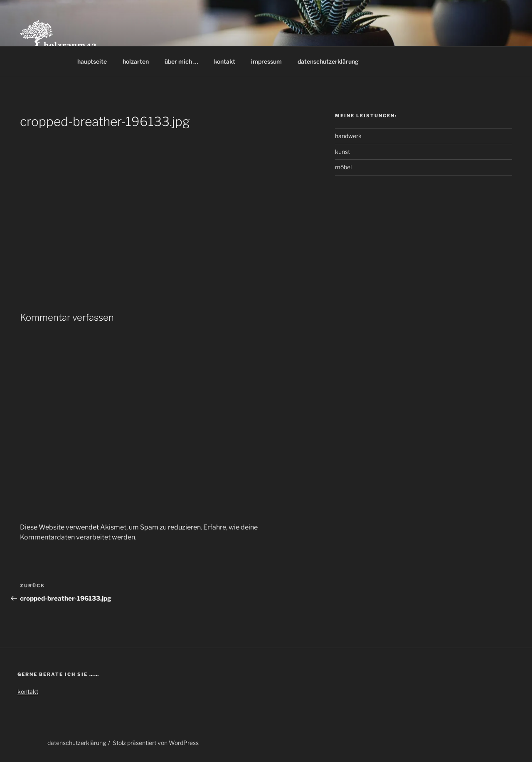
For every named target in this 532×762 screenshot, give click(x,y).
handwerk (348, 136)
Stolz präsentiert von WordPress (156, 743)
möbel (343, 167)
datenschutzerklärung (328, 61)
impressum (266, 61)
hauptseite (92, 61)
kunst (342, 152)
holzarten (136, 61)
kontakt (225, 61)
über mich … (181, 61)
